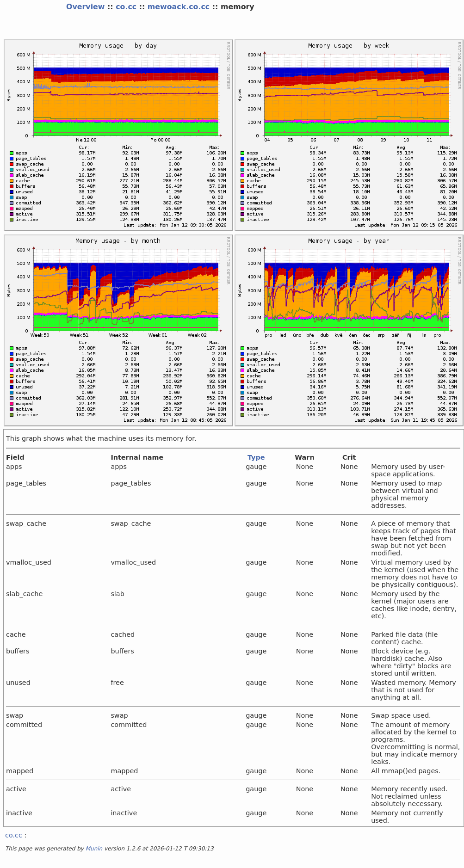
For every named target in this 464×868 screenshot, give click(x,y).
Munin (94, 849)
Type (256, 457)
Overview (85, 7)
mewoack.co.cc (179, 7)
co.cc (126, 7)
